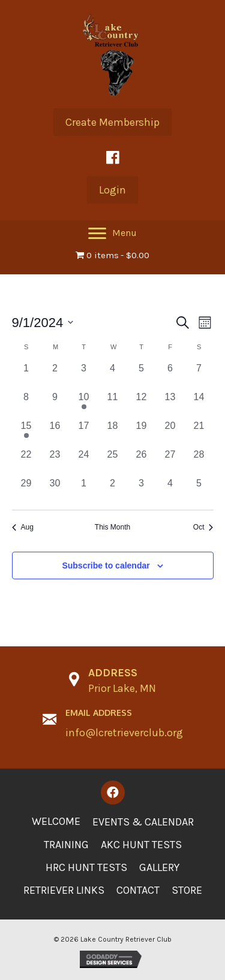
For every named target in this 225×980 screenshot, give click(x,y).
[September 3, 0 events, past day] (84, 376)
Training (66, 845)
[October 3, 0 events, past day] (142, 491)
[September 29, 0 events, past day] (26, 491)
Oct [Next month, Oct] (203, 527)
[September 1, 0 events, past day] (26, 376)
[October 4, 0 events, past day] (170, 491)
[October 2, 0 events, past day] (113, 491)
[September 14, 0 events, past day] (199, 404)
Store (187, 890)
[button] (112, 122)
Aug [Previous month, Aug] (23, 527)
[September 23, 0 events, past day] (55, 462)
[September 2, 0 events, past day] (55, 376)
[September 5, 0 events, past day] (142, 376)
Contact (138, 890)
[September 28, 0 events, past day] (199, 462)
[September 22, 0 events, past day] (26, 462)
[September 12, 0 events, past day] (142, 404)
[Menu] (112, 234)
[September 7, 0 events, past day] (199, 376)
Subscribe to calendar (106, 565)
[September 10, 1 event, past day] (84, 404)
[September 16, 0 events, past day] (55, 433)
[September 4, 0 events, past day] (113, 376)
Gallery (159, 867)
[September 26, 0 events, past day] (142, 462)
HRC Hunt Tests (86, 867)
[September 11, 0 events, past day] (113, 404)
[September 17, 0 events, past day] (84, 433)
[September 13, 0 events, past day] (170, 404)
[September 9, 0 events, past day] (55, 404)
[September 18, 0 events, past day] (113, 433)
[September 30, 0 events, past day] (55, 491)
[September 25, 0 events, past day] (113, 462)
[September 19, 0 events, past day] (142, 433)
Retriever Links (64, 890)
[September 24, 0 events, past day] (84, 462)
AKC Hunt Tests (141, 845)
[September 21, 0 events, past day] (199, 433)
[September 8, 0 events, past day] (26, 404)
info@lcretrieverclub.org (124, 733)
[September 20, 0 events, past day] (170, 433)
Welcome (56, 821)
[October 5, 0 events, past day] (199, 491)
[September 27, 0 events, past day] (170, 462)
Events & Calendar (143, 822)
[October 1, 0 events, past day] (84, 491)
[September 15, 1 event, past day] (26, 433)
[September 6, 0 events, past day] (170, 376)
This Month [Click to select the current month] (112, 527)
